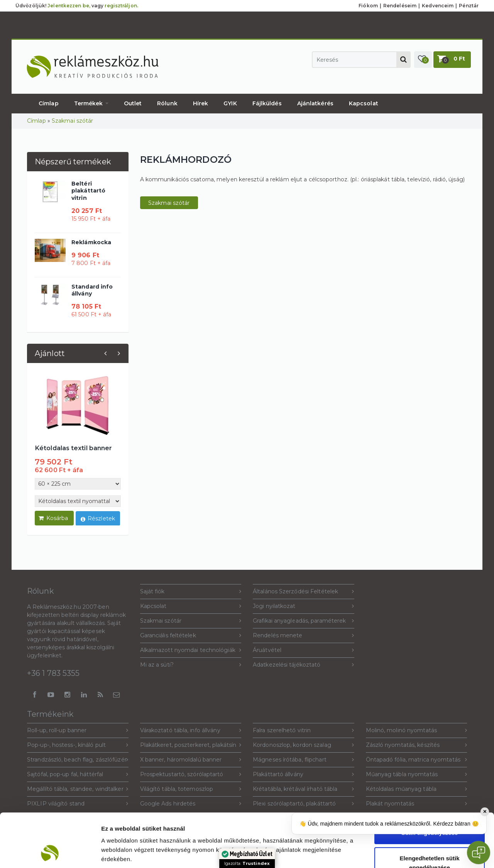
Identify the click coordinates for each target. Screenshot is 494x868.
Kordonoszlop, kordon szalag (304, 745)
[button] (423, 60)
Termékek (91, 103)
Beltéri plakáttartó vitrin (88, 191)
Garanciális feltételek (191, 636)
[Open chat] (479, 853)
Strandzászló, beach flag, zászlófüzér (78, 760)
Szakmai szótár (72, 121)
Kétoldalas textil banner (73, 448)
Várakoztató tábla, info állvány (191, 730)
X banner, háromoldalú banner (191, 760)
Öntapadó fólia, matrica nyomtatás (417, 760)
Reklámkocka (91, 242)
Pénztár (469, 6)
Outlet (133, 103)
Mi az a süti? (191, 665)
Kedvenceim (438, 6)
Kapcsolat (364, 103)
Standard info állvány (92, 290)
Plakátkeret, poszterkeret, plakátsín (191, 745)
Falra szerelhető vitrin (304, 730)
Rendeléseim (400, 6)
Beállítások (420, 853)
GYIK (230, 103)
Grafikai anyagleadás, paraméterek (304, 621)
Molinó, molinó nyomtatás (417, 730)
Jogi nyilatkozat (304, 606)
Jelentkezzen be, (69, 6)
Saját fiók (191, 592)
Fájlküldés (267, 103)
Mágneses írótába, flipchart (304, 760)
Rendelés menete (304, 636)
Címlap (49, 103)
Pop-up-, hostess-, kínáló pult (78, 745)
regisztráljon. (121, 6)
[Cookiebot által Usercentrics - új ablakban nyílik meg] (50, 853)
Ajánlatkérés (315, 103)
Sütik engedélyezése (430, 783)
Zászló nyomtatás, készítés (417, 745)
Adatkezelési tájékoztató (304, 665)
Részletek (98, 519)
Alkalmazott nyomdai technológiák (191, 650)
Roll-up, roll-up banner (78, 730)
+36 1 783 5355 (53, 673)
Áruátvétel (304, 650)
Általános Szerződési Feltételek (304, 592)
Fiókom (368, 6)
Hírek (201, 103)
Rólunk (167, 103)
